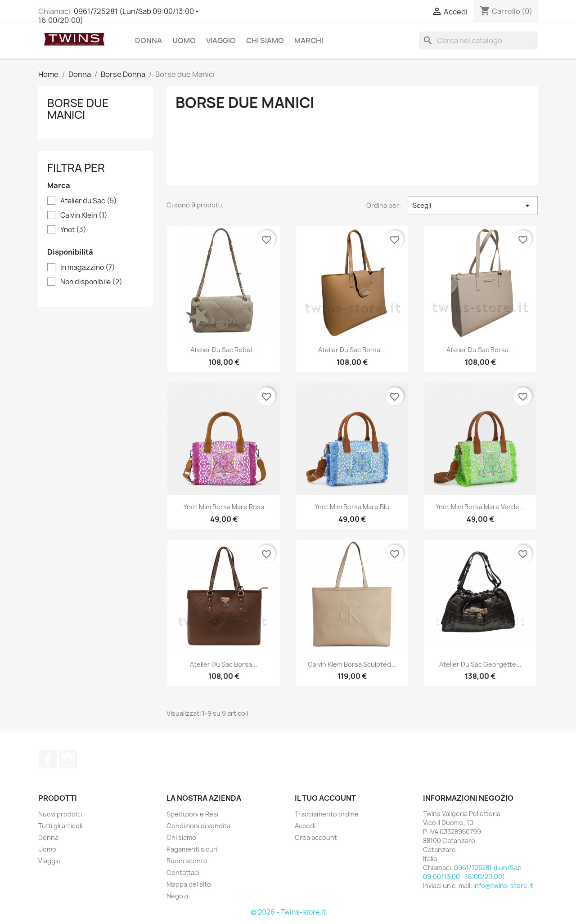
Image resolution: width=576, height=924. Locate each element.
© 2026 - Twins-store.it (288, 912)
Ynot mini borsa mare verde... (480, 507)
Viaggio (221, 40)
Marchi (309, 40)
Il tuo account (325, 798)
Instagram (68, 759)
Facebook (48, 759)
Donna (148, 40)
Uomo (184, 40)
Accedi (305, 826)
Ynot (73, 230)
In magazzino (88, 268)
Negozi (177, 896)
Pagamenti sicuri (192, 849)
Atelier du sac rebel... (224, 350)
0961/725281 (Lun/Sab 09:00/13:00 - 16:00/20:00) (118, 16)
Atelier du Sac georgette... (480, 664)
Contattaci (183, 872)
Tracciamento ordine (327, 814)
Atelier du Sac (89, 201)
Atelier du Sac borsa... (352, 350)
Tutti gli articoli (60, 826)
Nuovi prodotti (60, 814)
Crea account (316, 837)
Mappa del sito (189, 884)
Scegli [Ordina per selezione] (473, 206)
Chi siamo (265, 40)
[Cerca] (478, 40)
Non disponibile (91, 282)
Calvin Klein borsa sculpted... (352, 664)
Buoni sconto (187, 861)
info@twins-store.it (503, 886)
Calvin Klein (84, 215)
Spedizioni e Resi (192, 814)
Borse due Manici (78, 109)
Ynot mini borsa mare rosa (224, 507)
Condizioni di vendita (198, 826)
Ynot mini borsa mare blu (352, 507)
